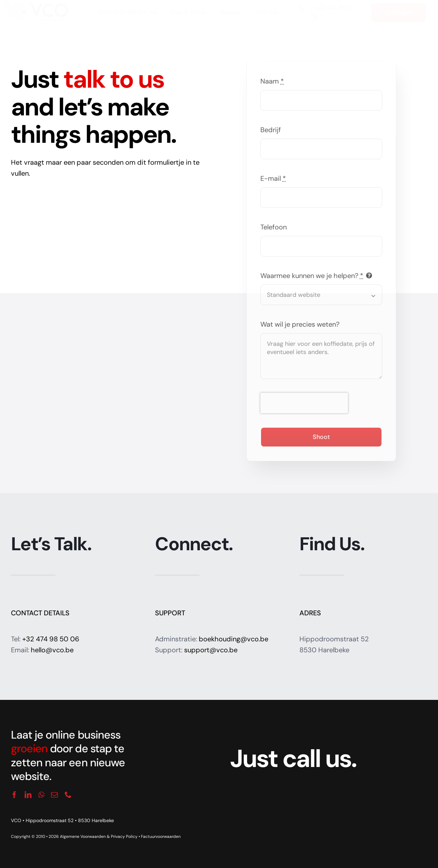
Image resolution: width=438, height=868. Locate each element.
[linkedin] (28, 795)
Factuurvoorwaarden (161, 836)
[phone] (68, 795)
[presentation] (306, 403)
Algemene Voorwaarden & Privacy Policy (99, 836)
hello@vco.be (52, 650)
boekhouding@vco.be (234, 639)
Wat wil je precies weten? (301, 324)
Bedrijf (272, 130)
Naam (274, 81)
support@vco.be (211, 650)
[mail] (54, 795)
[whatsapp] (41, 795)
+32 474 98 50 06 (51, 639)
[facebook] (14, 795)
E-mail (275, 178)
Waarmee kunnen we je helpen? (313, 276)
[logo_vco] (35, 11)
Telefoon (275, 227)
